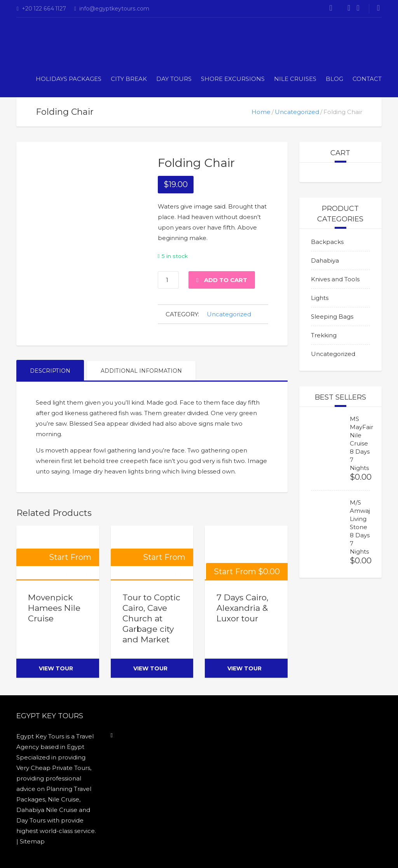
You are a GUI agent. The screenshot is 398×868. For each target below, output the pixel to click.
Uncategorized (297, 112)
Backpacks (327, 242)
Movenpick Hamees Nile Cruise (54, 608)
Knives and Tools (335, 279)
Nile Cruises (295, 79)
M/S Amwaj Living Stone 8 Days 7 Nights (360, 527)
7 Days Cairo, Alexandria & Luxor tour (242, 608)
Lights (320, 298)
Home (261, 112)
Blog (334, 79)
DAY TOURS (174, 79)
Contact (367, 79)
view (56, 668)
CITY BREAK (129, 79)
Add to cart (226, 280)
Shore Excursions (233, 79)
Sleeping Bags (332, 317)
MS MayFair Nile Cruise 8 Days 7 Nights (361, 443)
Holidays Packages (69, 79)
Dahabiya (325, 260)
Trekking (324, 335)
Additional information (141, 371)
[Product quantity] (168, 280)
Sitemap (32, 841)
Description (50, 371)
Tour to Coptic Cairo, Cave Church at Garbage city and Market (151, 618)
